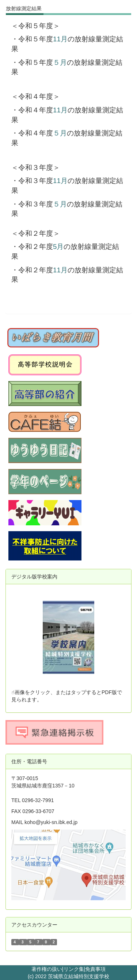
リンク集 (74, 969)
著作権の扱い (47, 969)
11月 (60, 39)
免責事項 (95, 969)
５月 (60, 62)
